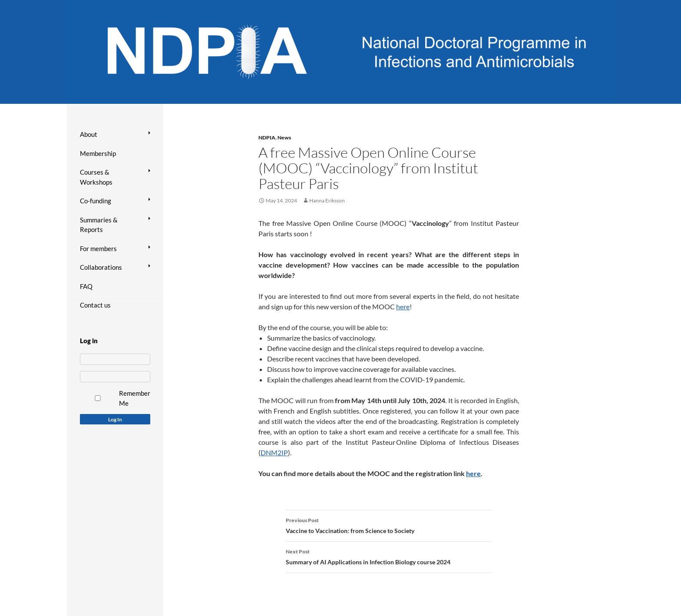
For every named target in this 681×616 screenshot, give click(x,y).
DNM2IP (274, 452)
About (89, 134)
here (403, 306)
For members (98, 248)
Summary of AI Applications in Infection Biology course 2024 (389, 556)
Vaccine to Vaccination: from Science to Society (389, 525)
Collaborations (101, 267)
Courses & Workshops (96, 177)
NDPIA (267, 137)
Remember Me (135, 398)
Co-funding (96, 201)
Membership (98, 153)
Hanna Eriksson (327, 200)
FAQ (86, 286)
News (284, 137)
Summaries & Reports (99, 225)
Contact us (95, 305)
